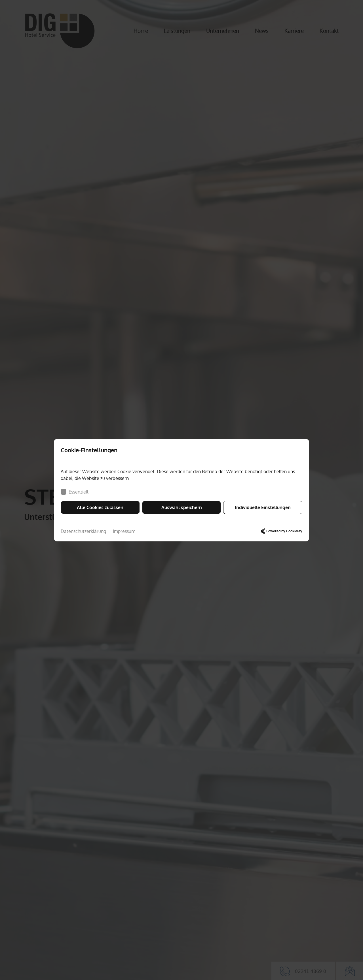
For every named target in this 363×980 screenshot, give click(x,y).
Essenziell (74, 492)
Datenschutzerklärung (83, 531)
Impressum (124, 531)
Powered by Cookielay (281, 531)
